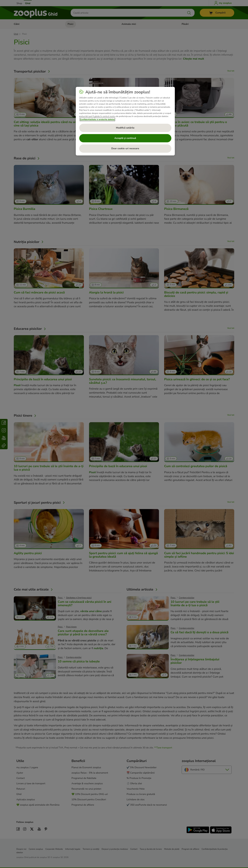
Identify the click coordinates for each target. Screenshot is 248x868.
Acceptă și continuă (125, 138)
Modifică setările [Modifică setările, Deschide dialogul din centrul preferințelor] (125, 128)
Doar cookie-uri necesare (125, 148)
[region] (125, 121)
